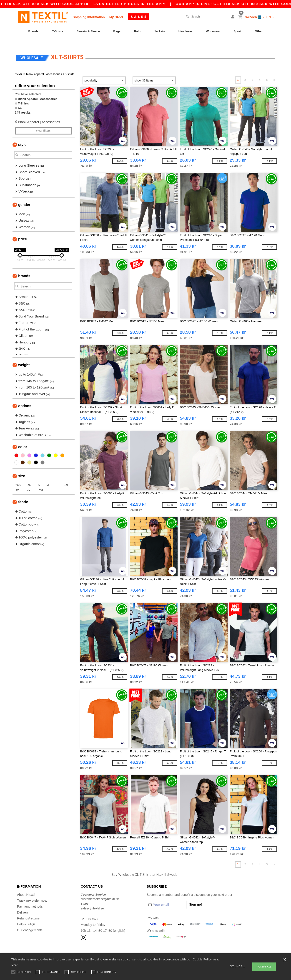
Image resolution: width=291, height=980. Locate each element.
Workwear (213, 31)
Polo (137, 31)
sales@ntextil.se (92, 899)
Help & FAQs (26, 915)
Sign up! (196, 896)
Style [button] (22, 136)
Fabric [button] (23, 493)
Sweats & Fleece (88, 31)
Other (259, 31)
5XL (41, 482)
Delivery (23, 904)
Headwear (185, 31)
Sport (237, 31)
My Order (116, 17)
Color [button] (23, 438)
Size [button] (22, 467)
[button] (233, 17)
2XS (18, 476)
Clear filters (43, 122)
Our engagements (30, 921)
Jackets (159, 31)
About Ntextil (26, 886)
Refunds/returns (28, 909)
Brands (34, 31)
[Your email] (166, 896)
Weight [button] (24, 356)
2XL (66, 476)
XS (29, 476)
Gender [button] (24, 196)
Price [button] (23, 230)
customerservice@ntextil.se (100, 890)
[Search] (206, 17)
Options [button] (25, 397)
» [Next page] (274, 71)
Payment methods (30, 898)
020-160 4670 (90, 910)
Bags (117, 31)
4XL (29, 482)
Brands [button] (24, 267)
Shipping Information (89, 17)
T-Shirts (58, 31)
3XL (18, 482)
